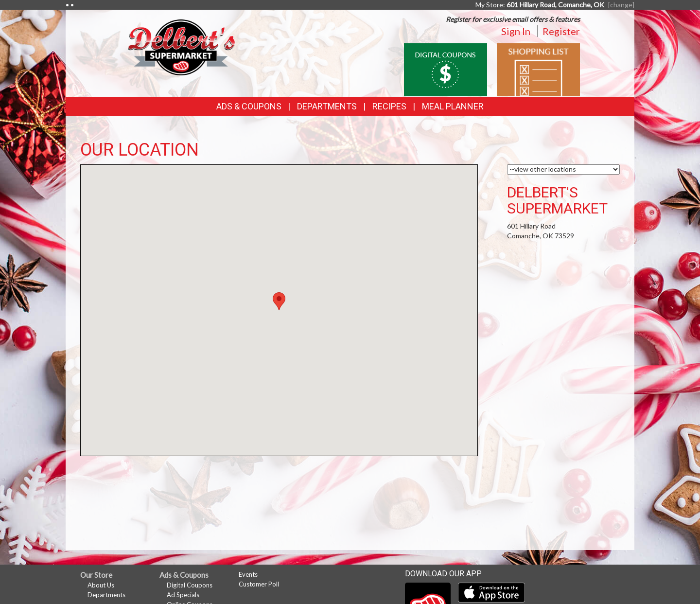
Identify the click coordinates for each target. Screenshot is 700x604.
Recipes (389, 106)
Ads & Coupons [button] (249, 106)
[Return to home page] (182, 46)
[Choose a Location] (564, 169)
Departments (106, 595)
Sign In (516, 31)
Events (248, 574)
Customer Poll (259, 584)
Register (561, 31)
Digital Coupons (190, 585)
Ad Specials (183, 595)
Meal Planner (453, 106)
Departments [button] (327, 106)
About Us (101, 585)
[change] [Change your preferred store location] (621, 5)
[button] (279, 301)
